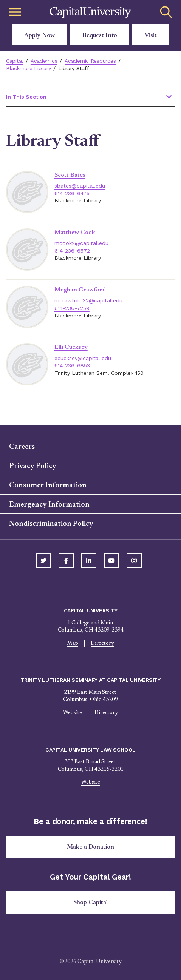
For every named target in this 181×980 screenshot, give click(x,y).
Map (73, 644)
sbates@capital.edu (80, 186)
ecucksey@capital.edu (83, 358)
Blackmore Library (28, 68)
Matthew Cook (75, 233)
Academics (44, 61)
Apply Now (39, 35)
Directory (102, 644)
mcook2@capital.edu (81, 243)
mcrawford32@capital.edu (88, 300)
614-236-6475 (72, 193)
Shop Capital (90, 903)
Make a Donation (90, 847)
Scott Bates (70, 175)
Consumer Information (48, 485)
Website (73, 713)
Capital (15, 61)
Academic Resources (90, 61)
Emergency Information (49, 505)
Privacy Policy (33, 466)
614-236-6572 (72, 251)
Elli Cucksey (71, 347)
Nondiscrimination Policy (51, 524)
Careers (22, 447)
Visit (151, 35)
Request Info (100, 35)
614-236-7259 (72, 308)
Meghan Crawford (80, 290)
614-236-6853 (72, 365)
